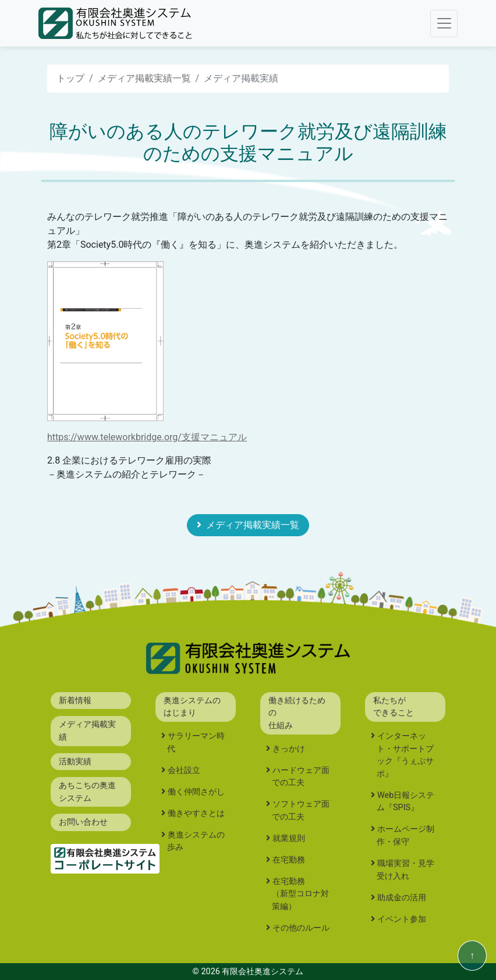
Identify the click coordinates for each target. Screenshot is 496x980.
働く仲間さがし (196, 792)
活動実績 (75, 762)
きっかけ (289, 749)
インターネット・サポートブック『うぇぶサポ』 (405, 755)
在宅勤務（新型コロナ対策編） (300, 894)
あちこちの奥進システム (87, 792)
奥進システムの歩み (196, 841)
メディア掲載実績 (87, 731)
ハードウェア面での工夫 (301, 777)
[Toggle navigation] (444, 24)
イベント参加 (402, 919)
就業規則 (289, 838)
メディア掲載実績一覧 (144, 78)
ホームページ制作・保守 (405, 835)
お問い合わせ (83, 822)
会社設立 (184, 770)
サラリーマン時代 (196, 742)
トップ (70, 78)
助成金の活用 (402, 898)
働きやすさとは (196, 813)
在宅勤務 (289, 860)
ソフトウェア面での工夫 (301, 810)
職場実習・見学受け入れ (405, 870)
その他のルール (301, 928)
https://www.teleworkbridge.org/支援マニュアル (147, 437)
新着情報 (75, 701)
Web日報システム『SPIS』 (405, 802)
